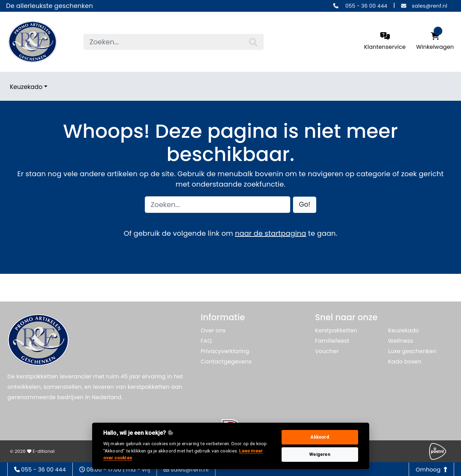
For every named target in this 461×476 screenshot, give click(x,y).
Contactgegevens (226, 362)
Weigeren (320, 454)
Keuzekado (26, 87)
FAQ (206, 341)
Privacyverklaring (225, 351)
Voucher (327, 351)
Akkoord (320, 437)
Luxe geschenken (413, 351)
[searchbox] (174, 42)
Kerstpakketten (336, 330)
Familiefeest (332, 341)
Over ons (213, 330)
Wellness (401, 341)
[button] (305, 205)
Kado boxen (405, 362)
